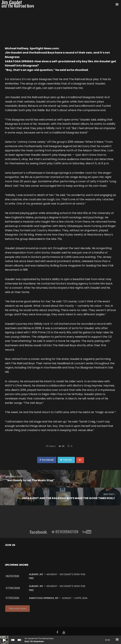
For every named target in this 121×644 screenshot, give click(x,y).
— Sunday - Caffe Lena (58, 598)
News (53, 446)
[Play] (2, 637)
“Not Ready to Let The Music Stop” (60, 479)
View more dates (17, 608)
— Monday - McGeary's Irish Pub (57, 574)
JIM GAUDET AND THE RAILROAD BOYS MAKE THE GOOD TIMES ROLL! (61, 496)
